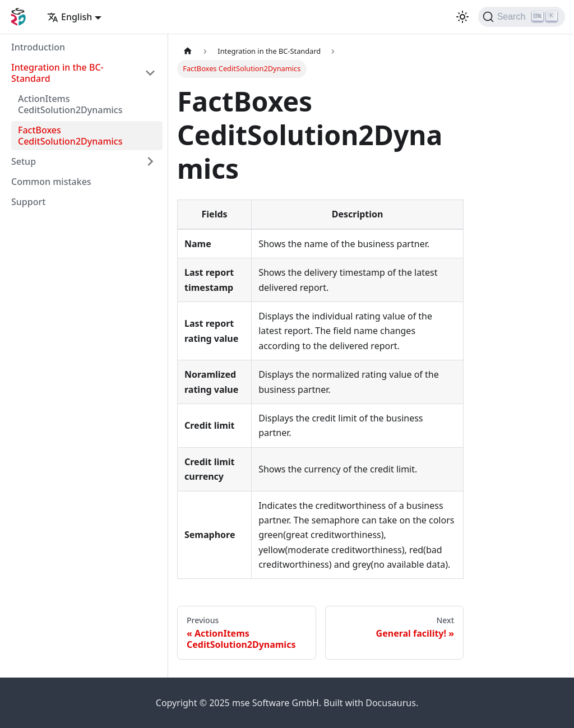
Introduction (38, 47)
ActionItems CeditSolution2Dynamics (70, 104)
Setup (24, 161)
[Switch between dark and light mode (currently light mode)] (462, 17)
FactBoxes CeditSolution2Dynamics (70, 136)
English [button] (70, 17)
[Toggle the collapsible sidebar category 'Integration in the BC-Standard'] (150, 73)
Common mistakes (51, 182)
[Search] (522, 17)
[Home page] (188, 51)
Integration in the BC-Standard (57, 73)
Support (28, 202)
